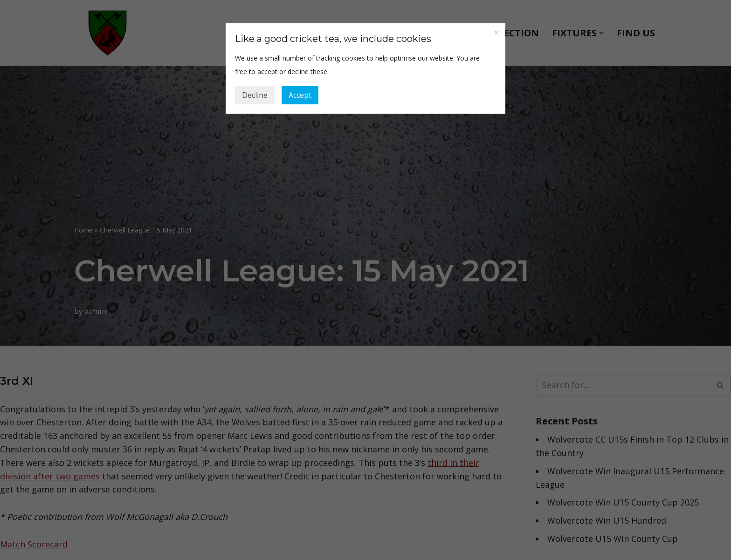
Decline (255, 95)
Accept (300, 95)
